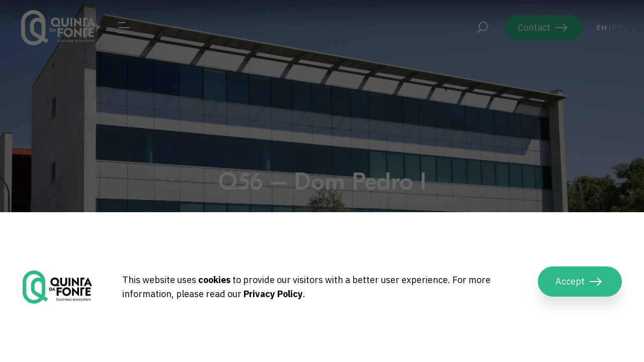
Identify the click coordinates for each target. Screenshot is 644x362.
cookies (214, 280)
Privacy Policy (273, 294)
